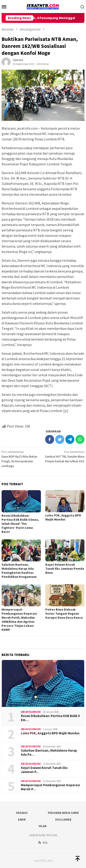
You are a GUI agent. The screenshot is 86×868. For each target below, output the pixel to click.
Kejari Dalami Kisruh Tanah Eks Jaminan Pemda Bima (65, 569)
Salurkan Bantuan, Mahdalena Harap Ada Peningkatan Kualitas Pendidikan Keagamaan (19, 571)
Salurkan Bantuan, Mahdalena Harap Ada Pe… (49, 753)
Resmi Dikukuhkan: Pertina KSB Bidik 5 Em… (50, 718)
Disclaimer (63, 820)
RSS (43, 843)
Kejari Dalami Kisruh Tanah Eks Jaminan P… (44, 770)
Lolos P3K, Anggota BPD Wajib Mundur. (63, 517)
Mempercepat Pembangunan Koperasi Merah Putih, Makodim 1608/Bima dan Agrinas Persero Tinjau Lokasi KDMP (19, 620)
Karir (22, 820)
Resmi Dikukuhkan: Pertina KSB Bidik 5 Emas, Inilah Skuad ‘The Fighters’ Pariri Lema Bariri (20, 524)
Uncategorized (31, 712)
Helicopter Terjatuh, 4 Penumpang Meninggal (43, 18)
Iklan (43, 826)
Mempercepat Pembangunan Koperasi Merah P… (50, 787)
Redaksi (22, 813)
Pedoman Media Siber (63, 813)
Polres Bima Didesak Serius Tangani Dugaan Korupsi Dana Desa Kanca (64, 613)
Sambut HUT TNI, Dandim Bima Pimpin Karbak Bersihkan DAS (65, 456)
